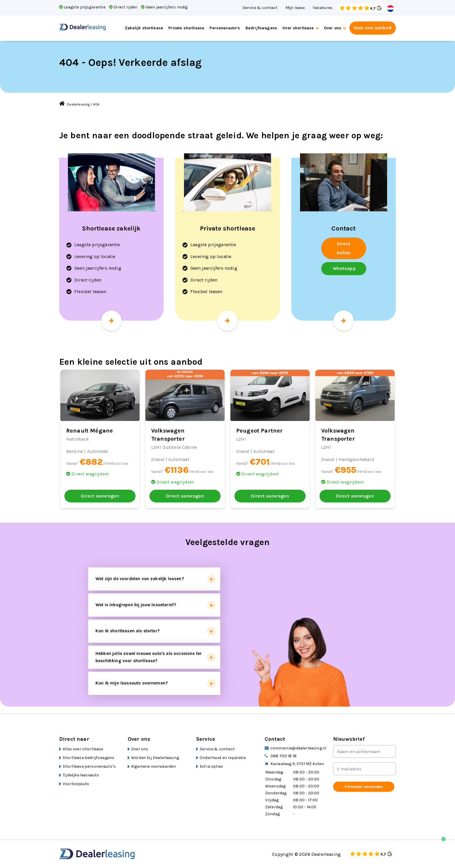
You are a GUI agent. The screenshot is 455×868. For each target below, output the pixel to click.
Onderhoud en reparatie (223, 758)
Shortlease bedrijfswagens (89, 758)
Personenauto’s (225, 28)
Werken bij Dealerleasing (155, 758)
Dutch (390, 9)
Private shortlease (186, 28)
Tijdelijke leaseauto (81, 775)
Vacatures (323, 8)
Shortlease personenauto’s (89, 766)
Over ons (333, 28)
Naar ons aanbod (373, 28)
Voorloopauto (76, 784)
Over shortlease (298, 28)
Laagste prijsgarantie (82, 7)
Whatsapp (344, 268)
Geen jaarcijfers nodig (164, 7)
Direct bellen (344, 248)
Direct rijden (123, 7)
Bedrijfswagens (261, 28)
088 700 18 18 (284, 756)
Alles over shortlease (83, 749)
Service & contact (260, 8)
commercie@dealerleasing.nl (298, 748)
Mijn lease (295, 8)
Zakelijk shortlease (144, 28)
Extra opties (211, 766)
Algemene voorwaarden (154, 766)
